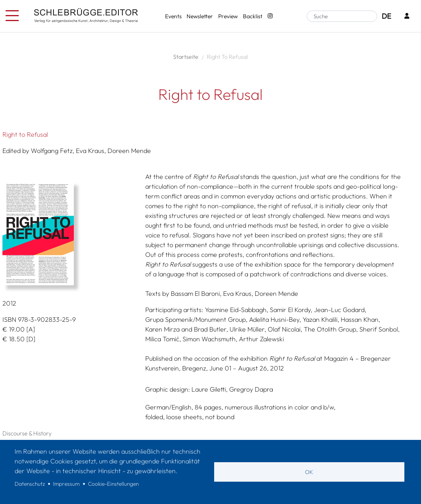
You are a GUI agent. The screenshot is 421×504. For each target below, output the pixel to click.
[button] (68, 233)
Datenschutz (30, 484)
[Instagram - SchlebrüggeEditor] (270, 16)
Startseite (186, 57)
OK (309, 472)
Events (173, 16)
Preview (228, 16)
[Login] (407, 16)
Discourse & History (27, 433)
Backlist (253, 16)
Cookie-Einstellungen (113, 484)
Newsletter (200, 16)
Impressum (66, 484)
